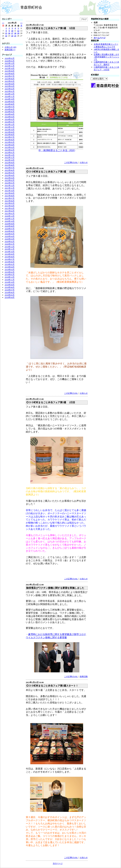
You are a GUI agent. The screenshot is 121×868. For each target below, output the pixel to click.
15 (6, 33)
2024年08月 (10, 104)
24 (12, 36)
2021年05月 (10, 203)
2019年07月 (10, 259)
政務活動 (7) (10, 50)
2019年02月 (10, 272)
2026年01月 (10, 61)
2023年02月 (10, 150)
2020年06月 (10, 231)
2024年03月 (10, 117)
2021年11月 (10, 188)
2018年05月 (10, 295)
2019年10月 (10, 252)
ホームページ (100, 38)
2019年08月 (10, 257)
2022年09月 (10, 163)
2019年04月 (10, 267)
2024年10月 (10, 99)
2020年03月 (10, 239)
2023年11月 (10, 127)
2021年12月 (10, 185)
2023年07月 (10, 137)
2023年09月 (10, 132)
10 (12, 31)
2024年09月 (10, 102)
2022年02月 (10, 180)
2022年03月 (10, 178)
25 (15, 36)
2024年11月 (10, 96)
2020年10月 (10, 221)
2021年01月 (10, 213)
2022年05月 (10, 173)
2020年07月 (10, 229)
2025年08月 (10, 74)
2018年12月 (10, 277)
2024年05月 (10, 112)
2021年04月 (10, 206)
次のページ (58, 863)
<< (3, 23)
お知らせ (84, 162)
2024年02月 (10, 119)
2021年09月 (10, 193)
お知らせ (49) (10, 47)
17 (12, 33)
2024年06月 (10, 109)
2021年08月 (10, 196)
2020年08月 (10, 226)
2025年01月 (10, 91)
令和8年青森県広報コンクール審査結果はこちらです (106, 45)
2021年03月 (10, 208)
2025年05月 (10, 81)
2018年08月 (10, 287)
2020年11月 (10, 219)
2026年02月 (10, 58)
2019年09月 (10, 254)
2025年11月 (10, 66)
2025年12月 (10, 63)
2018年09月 (10, 285)
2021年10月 (10, 191)
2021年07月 (10, 198)
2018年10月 (10, 282)
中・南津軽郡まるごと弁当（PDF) (57, 150)
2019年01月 (10, 274)
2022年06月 (10, 170)
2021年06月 (10, 201)
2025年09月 (10, 71)
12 (18, 31)
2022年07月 (10, 168)
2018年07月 (10, 290)
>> (21, 23)
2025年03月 (10, 86)
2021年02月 (10, 211)
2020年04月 (10, 236)
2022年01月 (10, 183)
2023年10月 (10, 130)
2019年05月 (10, 264)
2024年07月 (10, 107)
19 (18, 33)
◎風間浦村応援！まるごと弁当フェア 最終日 (106, 63)
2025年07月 (10, 76)
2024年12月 (10, 94)
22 (6, 36)
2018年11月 (10, 280)
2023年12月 (10, 124)
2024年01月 (10, 122)
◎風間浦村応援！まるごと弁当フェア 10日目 (106, 68)
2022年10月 (10, 160)
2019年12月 (10, 247)
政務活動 (84, 676)
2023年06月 (10, 140)
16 (9, 33)
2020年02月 (10, 242)
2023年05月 (10, 142)
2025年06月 (10, 79)
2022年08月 (10, 165)
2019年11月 (10, 249)
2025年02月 (10, 89)
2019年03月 (10, 270)
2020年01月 (10, 244)
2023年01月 (10, 152)
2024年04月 (10, 114)
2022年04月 (10, 175)
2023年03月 (10, 147)
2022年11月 (10, 157)
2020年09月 (10, 224)
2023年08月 (10, 135)
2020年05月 (10, 234)
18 (15, 33)
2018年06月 (10, 292)
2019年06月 (10, 262)
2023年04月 (10, 145)
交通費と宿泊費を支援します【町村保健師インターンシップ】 (106, 57)
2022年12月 (10, 155)
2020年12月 (10, 216)
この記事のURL (71, 162)
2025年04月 (10, 84)
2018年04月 (10, 297)
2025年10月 (10, 68)
